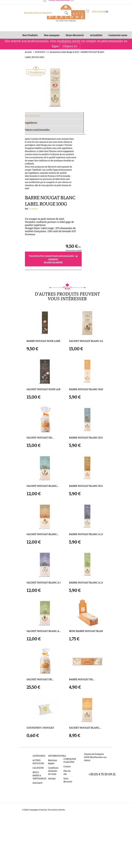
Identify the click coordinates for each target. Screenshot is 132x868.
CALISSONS (24, 822)
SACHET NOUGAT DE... (21, 400)
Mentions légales (48, 815)
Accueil (9, 56)
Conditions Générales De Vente (46, 822)
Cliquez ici (70, 50)
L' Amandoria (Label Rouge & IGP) (44, 56)
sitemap (43, 830)
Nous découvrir (68, 827)
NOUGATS (21, 56)
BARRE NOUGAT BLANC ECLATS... (89, 464)
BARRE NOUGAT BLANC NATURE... (90, 336)
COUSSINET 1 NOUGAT (21, 782)
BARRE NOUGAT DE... (82, 718)
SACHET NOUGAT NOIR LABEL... (27, 336)
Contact (65, 818)
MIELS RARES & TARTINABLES (25, 828)
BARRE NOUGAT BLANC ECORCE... (90, 400)
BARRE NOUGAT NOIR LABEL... (26, 272)
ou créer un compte (100, 129)
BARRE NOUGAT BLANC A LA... (87, 527)
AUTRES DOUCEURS (24, 816)
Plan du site (67, 822)
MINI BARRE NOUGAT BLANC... (88, 655)
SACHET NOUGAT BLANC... (24, 464)
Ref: (74, 76)
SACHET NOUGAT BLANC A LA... (27, 591)
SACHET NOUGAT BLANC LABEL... (89, 272)
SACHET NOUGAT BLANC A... (25, 655)
